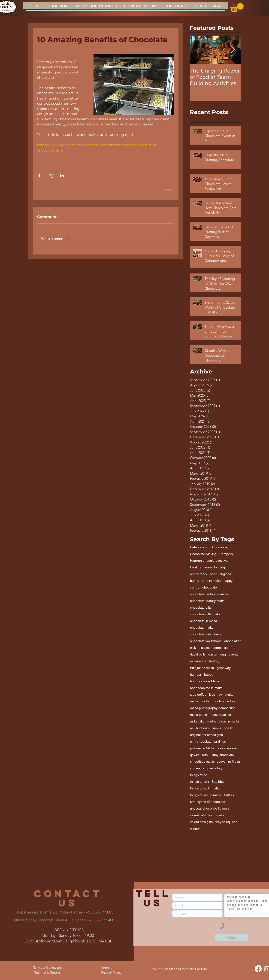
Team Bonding (214, 567)
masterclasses (220, 715)
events (233, 654)
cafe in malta (211, 581)
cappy (228, 581)
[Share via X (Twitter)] (51, 176)
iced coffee (198, 694)
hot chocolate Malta (205, 681)
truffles (229, 795)
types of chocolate (212, 802)
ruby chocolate (223, 755)
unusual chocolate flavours (210, 808)
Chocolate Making (203, 554)
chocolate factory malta (207, 601)
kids (212, 694)
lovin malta (226, 694)
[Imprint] (106, 968)
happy (209, 674)
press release (227, 748)
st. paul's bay (213, 768)
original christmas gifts (206, 735)
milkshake (197, 721)
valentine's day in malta (207, 815)
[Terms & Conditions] (48, 968)
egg (223, 654)
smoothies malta (202, 761)
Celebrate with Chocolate (209, 547)
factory (214, 661)
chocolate (210, 587)
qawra (195, 755)
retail (206, 755)
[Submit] (231, 938)
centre (195, 587)
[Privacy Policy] (111, 973)
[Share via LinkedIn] (62, 176)
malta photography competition (213, 708)
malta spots (198, 715)
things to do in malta (205, 788)
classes (204, 648)
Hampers (226, 554)
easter (213, 654)
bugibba (225, 574)
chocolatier (232, 641)
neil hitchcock (200, 728)
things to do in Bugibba (207, 781)
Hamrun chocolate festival (209, 560)
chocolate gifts (201, 607)
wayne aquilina (226, 822)
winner (195, 828)
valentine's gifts (201, 822)
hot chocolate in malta (206, 688)
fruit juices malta (202, 668)
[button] (237, 7)
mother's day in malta (223, 721)
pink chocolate (201, 741)
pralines (220, 741)
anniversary (199, 574)
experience (198, 661)
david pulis (198, 654)
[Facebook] (258, 969)
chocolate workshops (206, 641)
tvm (193, 802)
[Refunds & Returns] (48, 973)
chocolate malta (202, 627)
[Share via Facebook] (39, 176)
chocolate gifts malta (205, 614)
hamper (196, 674)
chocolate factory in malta (209, 594)
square (195, 768)
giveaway (224, 668)
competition (221, 648)
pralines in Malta (202, 748)
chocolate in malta (204, 621)
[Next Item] (233, 50)
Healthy (196, 567)
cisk (193, 648)
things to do (199, 775)
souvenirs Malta (228, 761)
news (217, 728)
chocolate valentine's (206, 634)
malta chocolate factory (218, 701)
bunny (195, 581)
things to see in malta (206, 795)
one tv (228, 728)
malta (194, 701)
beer (213, 574)
